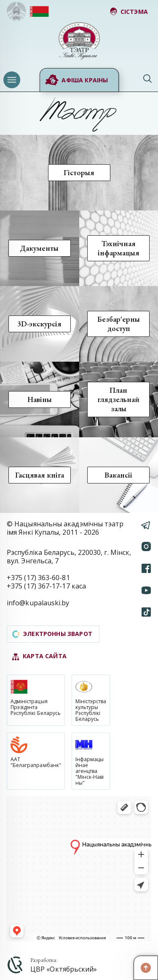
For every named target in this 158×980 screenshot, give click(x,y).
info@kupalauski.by (38, 603)
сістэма (129, 12)
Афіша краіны (76, 80)
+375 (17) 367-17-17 (38, 586)
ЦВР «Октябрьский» (64, 969)
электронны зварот (52, 634)
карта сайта (39, 656)
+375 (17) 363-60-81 (38, 578)
